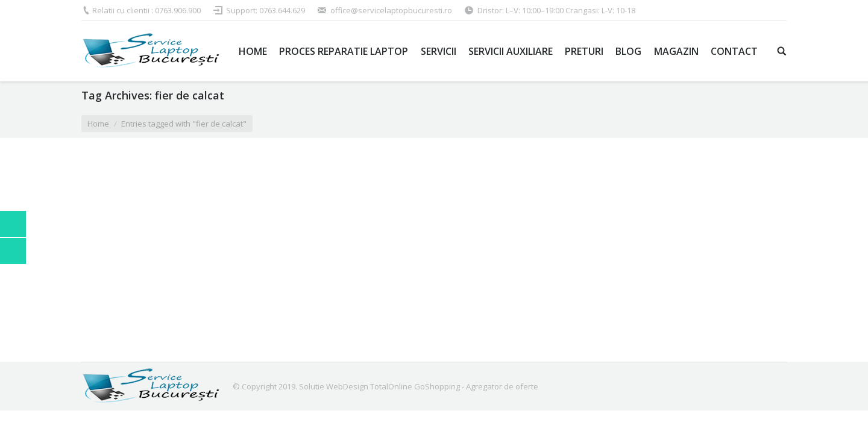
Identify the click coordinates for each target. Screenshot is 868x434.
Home (98, 124)
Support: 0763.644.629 (266, 10)
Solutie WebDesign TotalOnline (356, 386)
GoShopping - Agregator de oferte (476, 386)
